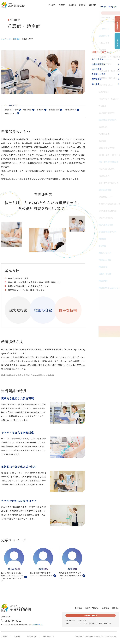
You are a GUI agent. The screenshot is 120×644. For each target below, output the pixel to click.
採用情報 (16, 39)
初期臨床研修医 (99, 64)
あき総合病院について (101, 59)
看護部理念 (29, 110)
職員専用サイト (49, 639)
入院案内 (60, 6)
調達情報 (90, 6)
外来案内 (50, 6)
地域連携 (70, 6)
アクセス (101, 7)
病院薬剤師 (97, 79)
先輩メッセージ (29, 115)
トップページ (6, 39)
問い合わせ (111, 7)
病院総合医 (97, 69)
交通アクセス (37, 627)
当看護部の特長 (11, 115)
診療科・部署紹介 (92, 610)
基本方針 (43, 110)
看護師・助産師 (99, 74)
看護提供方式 (57, 110)
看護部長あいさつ (12, 110)
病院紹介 (80, 6)
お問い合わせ (32, 639)
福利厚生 (96, 84)
